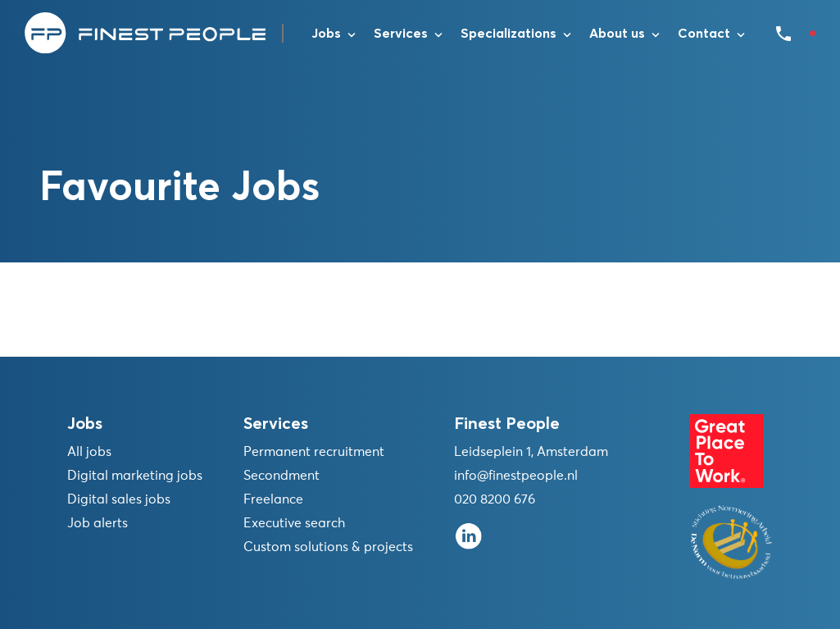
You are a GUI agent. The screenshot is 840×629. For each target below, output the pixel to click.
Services (401, 34)
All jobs (89, 452)
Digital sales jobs (119, 499)
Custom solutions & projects (328, 547)
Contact (704, 34)
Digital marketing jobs (135, 476)
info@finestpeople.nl (516, 476)
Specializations (509, 34)
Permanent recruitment (314, 452)
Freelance (273, 499)
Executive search (294, 523)
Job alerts (98, 523)
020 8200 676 (495, 499)
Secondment (282, 476)
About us (617, 34)
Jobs (326, 34)
